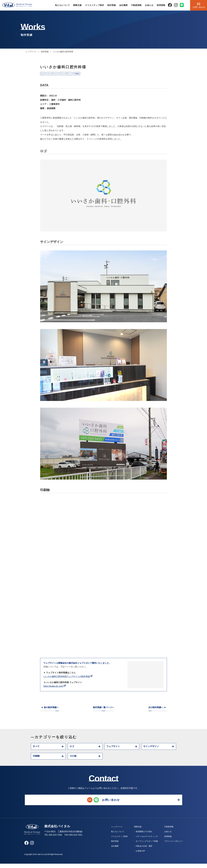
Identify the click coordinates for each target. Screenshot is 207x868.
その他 (74, 758)
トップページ (31, 52)
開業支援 (77, 5)
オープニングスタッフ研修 (144, 845)
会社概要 (123, 5)
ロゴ (43, 74)
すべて (37, 747)
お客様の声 (138, 855)
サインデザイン (70, 74)
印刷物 (82, 74)
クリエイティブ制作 (95, 5)
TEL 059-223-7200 (53, 839)
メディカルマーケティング (144, 841)
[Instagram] (176, 5)
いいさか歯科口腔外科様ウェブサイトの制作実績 (67, 676)
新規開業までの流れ (141, 836)
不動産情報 (136, 5)
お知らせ (149, 5)
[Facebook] (170, 5)
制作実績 (112, 5)
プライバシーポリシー (172, 845)
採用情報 (161, 5)
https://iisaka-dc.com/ (53, 686)
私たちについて (62, 5)
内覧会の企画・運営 (141, 850)
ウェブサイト (55, 74)
